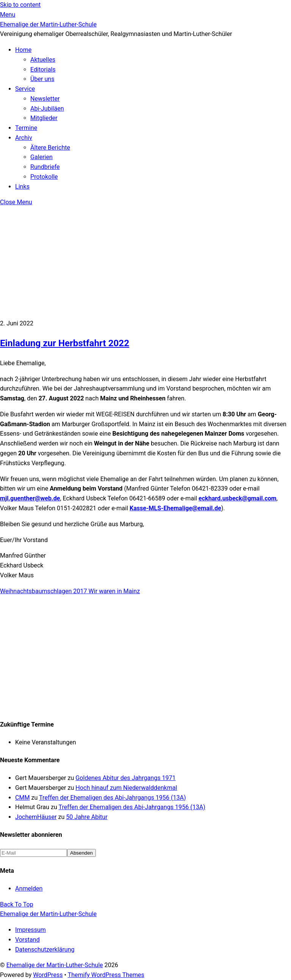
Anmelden (29, 889)
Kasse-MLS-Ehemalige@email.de (175, 508)
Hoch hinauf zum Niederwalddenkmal (126, 788)
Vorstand (27, 940)
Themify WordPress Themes (106, 975)
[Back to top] (17, 904)
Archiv (24, 138)
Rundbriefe (45, 167)
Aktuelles (43, 60)
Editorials (43, 70)
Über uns (42, 79)
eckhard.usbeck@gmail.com (238, 498)
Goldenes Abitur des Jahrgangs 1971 (125, 778)
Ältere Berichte (50, 148)
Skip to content (20, 5)
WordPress (48, 975)
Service (25, 89)
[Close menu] (16, 202)
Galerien (41, 157)
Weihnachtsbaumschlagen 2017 (44, 591)
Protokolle (44, 177)
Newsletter (45, 99)
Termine (26, 128)
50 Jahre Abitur (87, 817)
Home (23, 50)
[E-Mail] (34, 853)
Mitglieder (44, 118)
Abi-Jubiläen (47, 109)
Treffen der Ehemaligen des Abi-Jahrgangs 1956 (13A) (113, 798)
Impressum (31, 930)
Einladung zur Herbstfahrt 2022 (65, 343)
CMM (23, 798)
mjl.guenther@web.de (30, 498)
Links (22, 187)
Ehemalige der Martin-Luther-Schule (55, 965)
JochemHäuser (36, 817)
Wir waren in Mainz (114, 591)
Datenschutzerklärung (45, 950)
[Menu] (8, 15)
